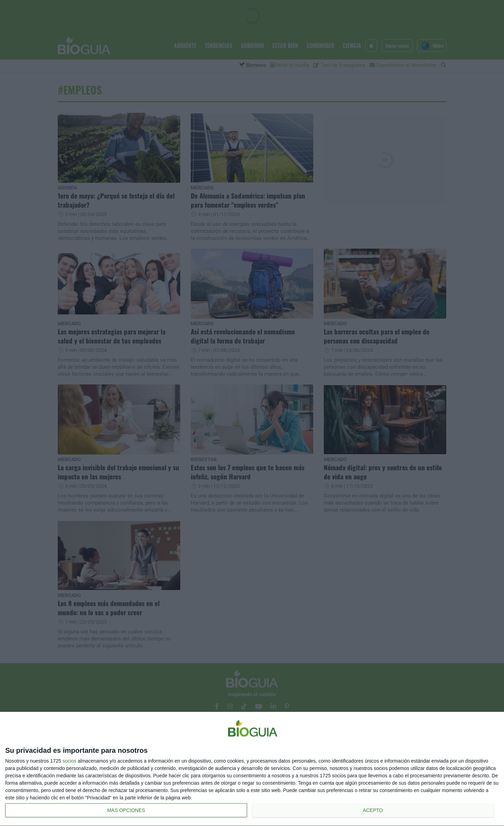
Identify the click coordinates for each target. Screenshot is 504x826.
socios (69, 761)
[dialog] (252, 769)
